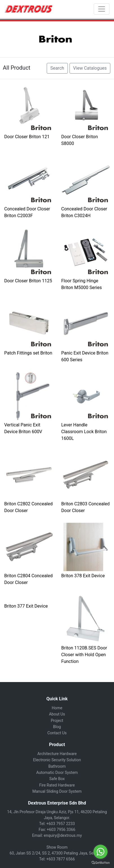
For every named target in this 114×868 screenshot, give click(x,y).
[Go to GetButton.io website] (100, 862)
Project (57, 721)
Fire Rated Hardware (57, 785)
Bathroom (57, 766)
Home (57, 708)
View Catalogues (90, 68)
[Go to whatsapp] (100, 852)
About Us (57, 714)
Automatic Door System (57, 772)
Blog (57, 727)
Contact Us (57, 733)
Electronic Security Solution (57, 760)
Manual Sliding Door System (57, 791)
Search (57, 68)
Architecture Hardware (57, 754)
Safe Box (57, 779)
